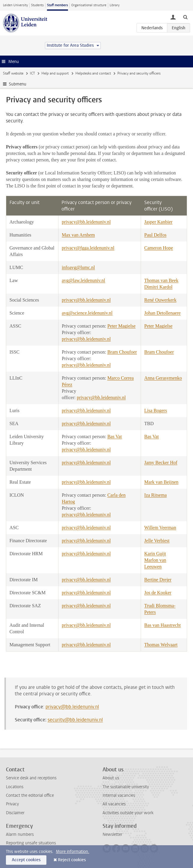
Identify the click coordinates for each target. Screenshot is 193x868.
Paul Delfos (155, 235)
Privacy (12, 804)
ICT (32, 73)
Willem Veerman (160, 528)
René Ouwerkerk (160, 300)
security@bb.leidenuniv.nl (75, 720)
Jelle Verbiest (157, 541)
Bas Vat (115, 437)
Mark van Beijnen (161, 482)
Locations (15, 787)
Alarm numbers (20, 834)
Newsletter (112, 834)
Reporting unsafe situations (31, 843)
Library (115, 5)
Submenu (18, 84)
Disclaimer (15, 813)
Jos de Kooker (158, 593)
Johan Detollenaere (162, 313)
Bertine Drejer (158, 580)
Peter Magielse (121, 326)
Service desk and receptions (31, 778)
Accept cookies (26, 860)
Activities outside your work (128, 813)
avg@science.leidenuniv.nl (87, 313)
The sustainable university (126, 787)
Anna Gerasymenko (163, 378)
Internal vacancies (119, 795)
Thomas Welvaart (161, 645)
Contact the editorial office (30, 795)
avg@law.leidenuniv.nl (83, 280)
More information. (73, 852)
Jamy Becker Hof (161, 463)
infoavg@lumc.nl (78, 267)
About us (111, 778)
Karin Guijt (155, 554)
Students (37, 5)
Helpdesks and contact (93, 73)
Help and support (55, 73)
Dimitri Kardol (158, 287)
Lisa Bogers (156, 410)
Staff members (57, 5)
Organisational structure (89, 5)
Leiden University (15, 5)
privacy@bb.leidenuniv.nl (86, 222)
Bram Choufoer (122, 352)
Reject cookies (72, 860)
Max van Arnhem (78, 235)
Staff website (13, 73)
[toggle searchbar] (185, 17)
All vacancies (114, 804)
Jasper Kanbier (158, 222)
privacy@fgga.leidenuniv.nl (88, 248)
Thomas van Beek (161, 280)
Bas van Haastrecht (163, 625)
